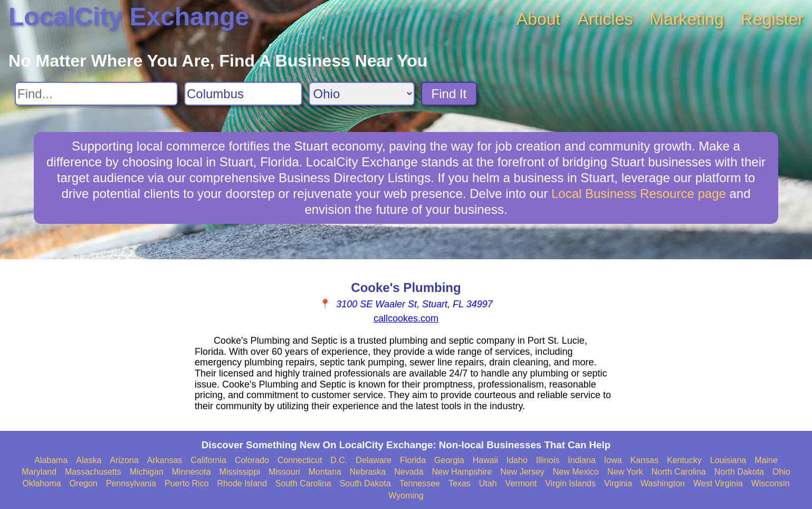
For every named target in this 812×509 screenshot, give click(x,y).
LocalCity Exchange (129, 17)
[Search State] (362, 94)
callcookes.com (406, 318)
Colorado (252, 460)
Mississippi (240, 472)
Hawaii (485, 460)
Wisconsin (771, 483)
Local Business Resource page (639, 194)
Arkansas (165, 460)
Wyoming (406, 496)
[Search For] (96, 94)
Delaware (374, 460)
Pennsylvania (131, 483)
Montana (325, 472)
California (208, 460)
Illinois (548, 460)
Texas (460, 483)
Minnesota (192, 472)
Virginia (618, 483)
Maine (766, 460)
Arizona (124, 460)
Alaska (89, 460)
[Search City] (243, 94)
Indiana (582, 460)
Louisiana (728, 460)
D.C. (339, 460)
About (539, 19)
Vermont (521, 483)
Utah (488, 483)
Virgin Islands (570, 483)
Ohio (781, 472)
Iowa (613, 460)
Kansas (644, 460)
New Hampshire (462, 472)
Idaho (517, 460)
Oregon (83, 483)
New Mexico (576, 472)
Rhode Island (242, 483)
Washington (663, 483)
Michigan (147, 472)
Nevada (409, 472)
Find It (449, 94)
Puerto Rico (187, 483)
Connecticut (300, 460)
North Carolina (679, 472)
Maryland (39, 472)
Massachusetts (93, 472)
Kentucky (684, 460)
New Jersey (522, 472)
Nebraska (368, 472)
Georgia (449, 460)
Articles (605, 19)
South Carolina (303, 483)
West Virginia (718, 483)
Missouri (284, 472)
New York (625, 472)
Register (772, 19)
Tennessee (420, 483)
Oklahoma (41, 483)
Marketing (687, 19)
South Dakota (365, 483)
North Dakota (739, 472)
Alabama (51, 460)
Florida (413, 460)
